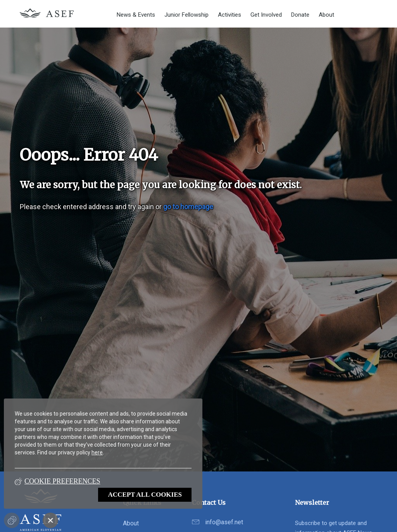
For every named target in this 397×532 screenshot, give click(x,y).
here (97, 452)
